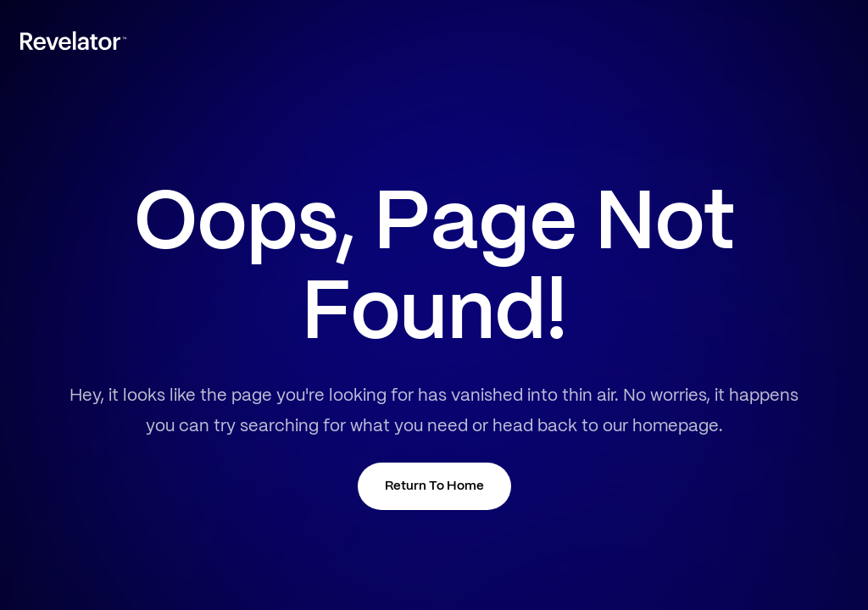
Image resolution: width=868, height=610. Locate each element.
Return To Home (434, 486)
